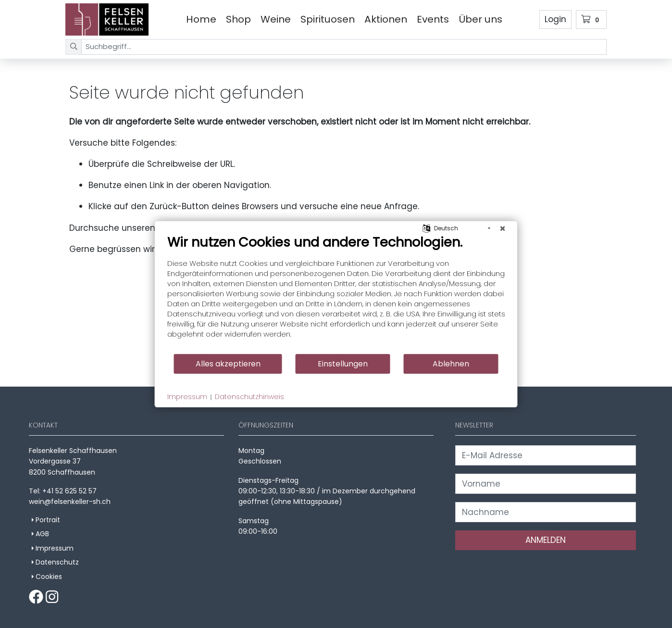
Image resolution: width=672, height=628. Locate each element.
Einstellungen (343, 364)
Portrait (48, 520)
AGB (42, 534)
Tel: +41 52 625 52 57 (63, 491)
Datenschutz (57, 562)
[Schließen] (503, 228)
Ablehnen (451, 364)
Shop (238, 19)
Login (555, 19)
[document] (336, 294)
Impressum (55, 548)
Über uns (480, 19)
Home (201, 19)
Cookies (49, 577)
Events (433, 19)
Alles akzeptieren (228, 364)
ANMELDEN (546, 540)
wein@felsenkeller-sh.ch (70, 502)
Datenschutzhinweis (249, 397)
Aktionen (386, 19)
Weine (276, 19)
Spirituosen (328, 19)
